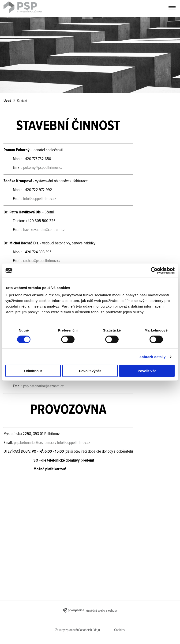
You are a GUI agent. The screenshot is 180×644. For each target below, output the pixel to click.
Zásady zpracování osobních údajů (78, 630)
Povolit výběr (90, 371)
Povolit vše (147, 371)
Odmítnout (33, 371)
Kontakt (22, 101)
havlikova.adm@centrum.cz (44, 230)
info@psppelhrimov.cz (40, 199)
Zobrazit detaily (153, 357)
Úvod (7, 101)
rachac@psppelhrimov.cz (42, 261)
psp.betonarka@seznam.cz (43, 386)
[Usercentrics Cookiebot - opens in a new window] (154, 270)
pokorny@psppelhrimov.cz (43, 168)
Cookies (119, 630)
